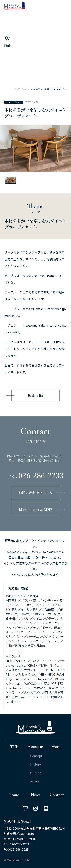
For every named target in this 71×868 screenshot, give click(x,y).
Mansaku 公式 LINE (36, 510)
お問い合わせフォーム (35, 493)
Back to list (36, 395)
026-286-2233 (41, 475)
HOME (17, 89)
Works (25, 89)
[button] (4, 148)
